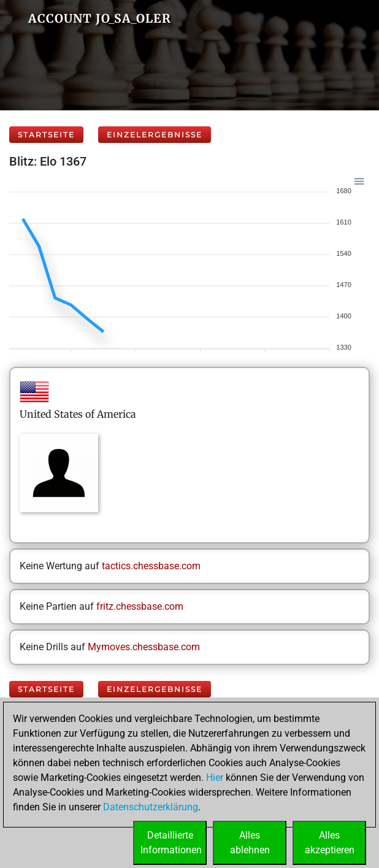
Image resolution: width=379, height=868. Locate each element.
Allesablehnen (250, 843)
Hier (215, 778)
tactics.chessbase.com (151, 566)
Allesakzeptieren (330, 843)
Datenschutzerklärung (151, 807)
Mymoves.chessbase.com (144, 647)
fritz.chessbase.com (140, 606)
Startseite (46, 135)
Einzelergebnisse (155, 135)
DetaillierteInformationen (171, 843)
